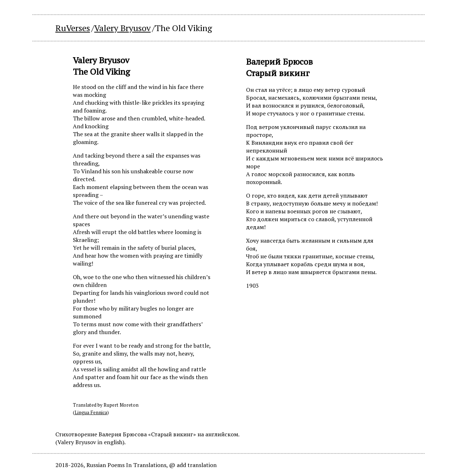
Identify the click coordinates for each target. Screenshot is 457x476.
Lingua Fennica (91, 412)
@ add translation (193, 465)
